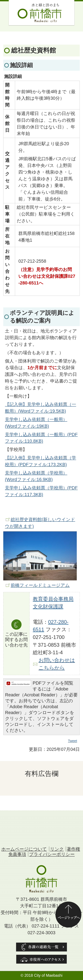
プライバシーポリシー (52, 854)
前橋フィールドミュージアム (40, 585)
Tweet (73, 741)
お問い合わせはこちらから (57, 664)
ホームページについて (24, 849)
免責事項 (17, 854)
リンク (57, 849)
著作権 (73, 849)
